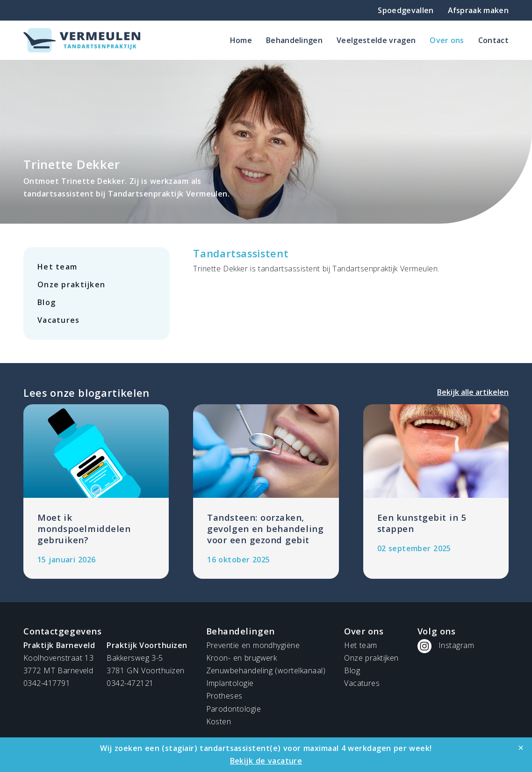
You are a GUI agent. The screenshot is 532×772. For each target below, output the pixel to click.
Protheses (224, 696)
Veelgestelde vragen (376, 40)
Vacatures (59, 320)
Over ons (447, 40)
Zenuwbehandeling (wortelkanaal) (266, 670)
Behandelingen (294, 40)
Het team (57, 267)
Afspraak (478, 10)
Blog (47, 302)
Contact (493, 40)
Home (241, 40)
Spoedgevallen (406, 10)
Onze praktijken (71, 284)
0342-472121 (130, 683)
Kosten (219, 721)
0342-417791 (47, 683)
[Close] (521, 748)
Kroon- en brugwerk (242, 658)
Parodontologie (234, 709)
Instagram (456, 645)
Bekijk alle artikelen (473, 392)
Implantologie (230, 683)
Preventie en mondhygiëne (253, 645)
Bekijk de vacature (266, 761)
